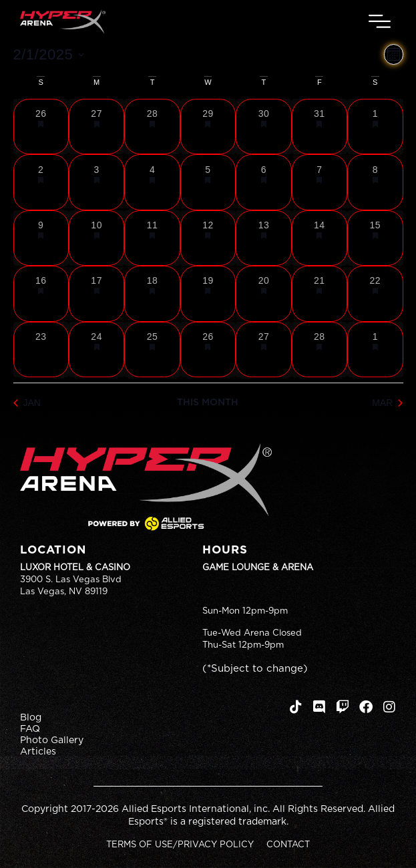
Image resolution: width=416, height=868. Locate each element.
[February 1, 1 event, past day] (375, 127)
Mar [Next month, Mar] (387, 403)
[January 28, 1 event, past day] (152, 127)
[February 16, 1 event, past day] (41, 293)
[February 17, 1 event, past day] (96, 293)
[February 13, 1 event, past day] (263, 238)
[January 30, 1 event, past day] (263, 127)
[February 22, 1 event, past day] (375, 293)
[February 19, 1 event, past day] (208, 293)
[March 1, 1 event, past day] (375, 350)
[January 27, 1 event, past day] (96, 127)
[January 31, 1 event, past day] (320, 127)
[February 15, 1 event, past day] (375, 238)
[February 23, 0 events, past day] (41, 350)
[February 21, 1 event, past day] (320, 293)
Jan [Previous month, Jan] (27, 403)
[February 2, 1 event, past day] (41, 182)
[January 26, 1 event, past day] (41, 127)
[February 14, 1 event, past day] (320, 238)
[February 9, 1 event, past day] (41, 238)
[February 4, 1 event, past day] (152, 182)
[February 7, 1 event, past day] (320, 182)
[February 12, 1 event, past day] (208, 238)
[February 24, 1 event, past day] (96, 350)
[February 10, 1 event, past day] (96, 238)
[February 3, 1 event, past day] (96, 182)
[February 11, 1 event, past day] (152, 238)
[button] (380, 22)
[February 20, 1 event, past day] (263, 293)
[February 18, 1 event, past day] (152, 293)
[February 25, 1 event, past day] (152, 350)
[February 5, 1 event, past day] (208, 182)
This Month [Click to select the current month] (208, 403)
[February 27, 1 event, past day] (263, 350)
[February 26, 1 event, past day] (208, 350)
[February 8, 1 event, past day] (375, 182)
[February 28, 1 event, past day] (320, 350)
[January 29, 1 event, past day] (208, 127)
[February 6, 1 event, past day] (263, 182)
